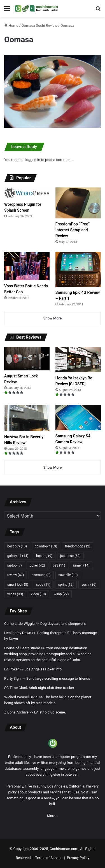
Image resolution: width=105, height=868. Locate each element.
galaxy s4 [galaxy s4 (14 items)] (18, 556)
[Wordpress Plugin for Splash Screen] (27, 193)
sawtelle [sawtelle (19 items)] (68, 575)
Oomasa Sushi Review (39, 25)
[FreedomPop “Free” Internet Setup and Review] (78, 203)
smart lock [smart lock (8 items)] (18, 585)
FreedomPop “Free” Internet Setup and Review (73, 230)
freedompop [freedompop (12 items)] (78, 546)
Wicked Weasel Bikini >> (24, 697)
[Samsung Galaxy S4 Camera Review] (78, 418)
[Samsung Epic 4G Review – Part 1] (78, 269)
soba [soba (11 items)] (43, 585)
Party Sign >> (15, 678)
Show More (53, 318)
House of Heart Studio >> (25, 648)
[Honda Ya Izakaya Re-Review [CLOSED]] (78, 360)
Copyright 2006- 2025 (31, 849)
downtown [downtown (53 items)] (46, 546)
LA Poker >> (14, 669)
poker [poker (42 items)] (37, 565)
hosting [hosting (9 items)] (44, 556)
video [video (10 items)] (38, 594)
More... (52, 816)
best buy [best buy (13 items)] (17, 546)
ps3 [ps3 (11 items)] (59, 565)
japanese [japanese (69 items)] (70, 556)
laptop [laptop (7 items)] (15, 565)
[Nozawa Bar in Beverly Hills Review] (27, 418)
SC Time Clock (16, 688)
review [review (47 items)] (16, 575)
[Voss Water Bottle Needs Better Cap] (27, 266)
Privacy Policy (78, 858)
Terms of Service (49, 858)
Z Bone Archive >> (19, 712)
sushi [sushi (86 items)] (89, 585)
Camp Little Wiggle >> (22, 624)
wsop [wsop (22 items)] (61, 594)
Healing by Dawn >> (20, 633)
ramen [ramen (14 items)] (81, 565)
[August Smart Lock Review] (27, 359)
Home (11, 25)
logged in (33, 160)
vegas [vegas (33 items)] (15, 594)
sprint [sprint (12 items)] (66, 585)
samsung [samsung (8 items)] (41, 575)
